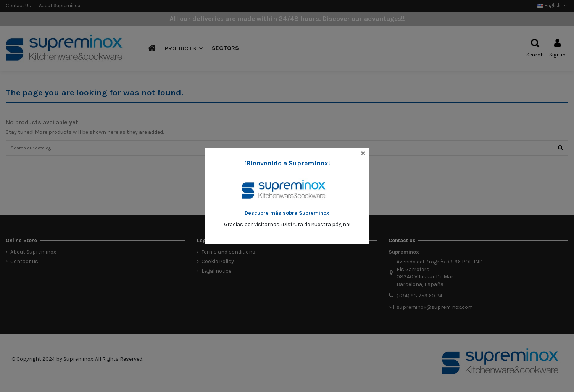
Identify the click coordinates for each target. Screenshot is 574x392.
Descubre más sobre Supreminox (287, 213)
